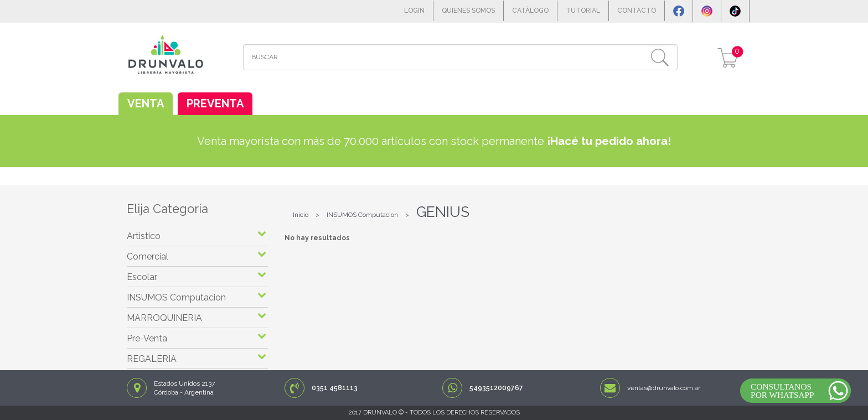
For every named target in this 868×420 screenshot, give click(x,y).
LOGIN (414, 11)
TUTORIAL (583, 11)
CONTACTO (637, 11)
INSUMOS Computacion (362, 215)
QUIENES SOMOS (468, 11)
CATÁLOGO (530, 11)
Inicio (301, 215)
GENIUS (443, 212)
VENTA (146, 103)
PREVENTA (215, 103)
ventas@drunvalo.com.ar (664, 388)
